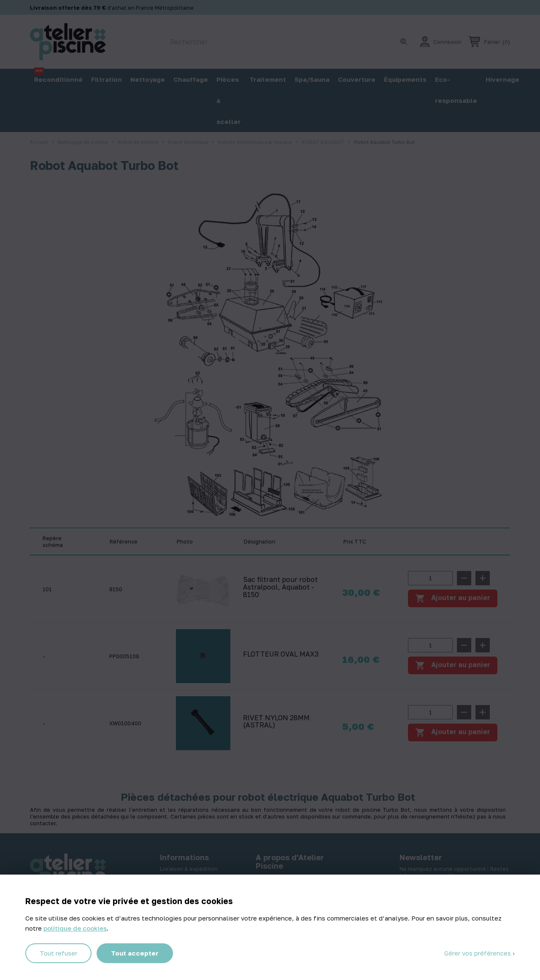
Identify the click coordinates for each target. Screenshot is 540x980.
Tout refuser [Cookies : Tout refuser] (58, 953)
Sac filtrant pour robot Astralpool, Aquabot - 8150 (280, 587)
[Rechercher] (285, 42)
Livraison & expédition (189, 869)
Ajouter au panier (453, 665)
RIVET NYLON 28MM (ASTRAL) (276, 722)
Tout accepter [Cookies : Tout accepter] (135, 953)
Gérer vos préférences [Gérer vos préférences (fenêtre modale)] (478, 953)
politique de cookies (75, 928)
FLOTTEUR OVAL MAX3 (281, 654)
